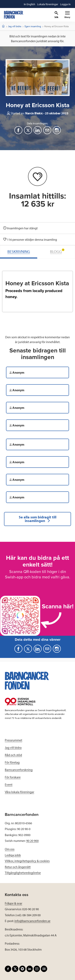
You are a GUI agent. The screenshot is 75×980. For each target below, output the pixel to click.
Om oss (10, 849)
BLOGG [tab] (57, 251)
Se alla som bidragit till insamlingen (38, 519)
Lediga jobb (13, 855)
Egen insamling (33, 26)
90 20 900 (32, 841)
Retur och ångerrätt (18, 867)
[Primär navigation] (67, 15)
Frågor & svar (13, 903)
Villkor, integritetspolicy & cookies (27, 861)
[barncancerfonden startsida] (14, 15)
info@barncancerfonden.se (32, 921)
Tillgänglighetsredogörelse (23, 873)
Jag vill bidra (15, 26)
